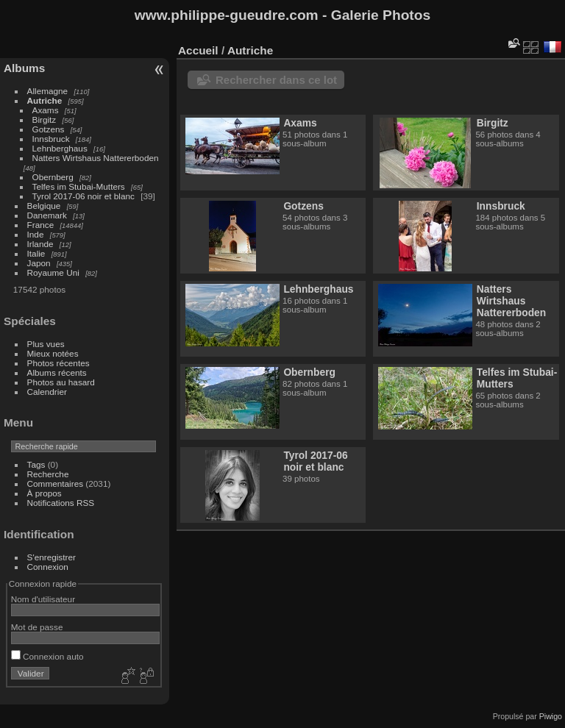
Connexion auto (47, 656)
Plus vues (46, 344)
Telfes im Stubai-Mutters (79, 186)
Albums (24, 68)
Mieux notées (53, 353)
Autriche (45, 100)
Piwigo (551, 716)
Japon (39, 263)
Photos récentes (58, 363)
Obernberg (53, 177)
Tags (36, 464)
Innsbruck (51, 139)
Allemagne (48, 91)
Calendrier (47, 392)
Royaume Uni (53, 272)
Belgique (44, 206)
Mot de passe (37, 627)
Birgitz (45, 119)
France (41, 225)
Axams (46, 110)
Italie (36, 253)
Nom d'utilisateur (43, 599)
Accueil (198, 50)
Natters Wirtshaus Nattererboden (96, 158)
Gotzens (49, 129)
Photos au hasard (61, 382)
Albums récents (57, 372)
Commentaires (56, 483)
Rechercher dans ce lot (276, 80)
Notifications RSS (61, 503)
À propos (45, 493)
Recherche (48, 474)
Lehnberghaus (60, 148)
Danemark (47, 215)
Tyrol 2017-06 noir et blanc (83, 196)
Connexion (48, 567)
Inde (36, 234)
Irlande (40, 244)
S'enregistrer (51, 557)
